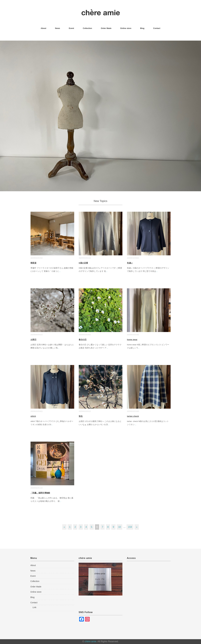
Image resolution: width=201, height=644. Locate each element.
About (44, 28)
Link (34, 607)
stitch (33, 416)
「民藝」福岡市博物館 (40, 493)
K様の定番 (83, 263)
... (60, 271)
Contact (157, 28)
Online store (126, 28)
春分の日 (83, 340)
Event (71, 28)
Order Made (106, 28)
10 (119, 527)
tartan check (133, 416)
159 (130, 527)
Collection (87, 28)
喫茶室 (33, 263)
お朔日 (33, 340)
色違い (130, 263)
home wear (132, 340)
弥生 (81, 416)
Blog (142, 28)
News (58, 28)
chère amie (90, 641)
